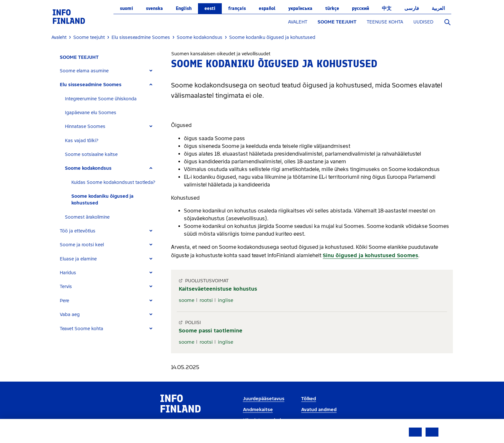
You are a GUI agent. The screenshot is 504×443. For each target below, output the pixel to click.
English (184, 8)
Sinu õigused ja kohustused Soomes (370, 255)
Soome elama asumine (84, 71)
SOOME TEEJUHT (337, 22)
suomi (126, 8)
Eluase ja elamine (78, 259)
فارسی (412, 8)
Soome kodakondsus (88, 168)
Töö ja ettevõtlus (78, 231)
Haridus (68, 273)
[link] (69, 16)
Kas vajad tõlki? (82, 141)
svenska (154, 8)
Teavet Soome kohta (81, 329)
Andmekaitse (258, 410)
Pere (64, 301)
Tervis (66, 287)
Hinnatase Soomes (85, 127)
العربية (438, 8)
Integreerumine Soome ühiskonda (101, 99)
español (267, 8)
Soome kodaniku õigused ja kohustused (102, 200)
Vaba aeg (70, 315)
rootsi (206, 300)
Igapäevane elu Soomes (91, 113)
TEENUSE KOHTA (385, 22)
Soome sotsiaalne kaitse (91, 154)
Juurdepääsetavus (264, 399)
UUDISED (423, 22)
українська (300, 8)
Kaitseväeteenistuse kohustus (218, 289)
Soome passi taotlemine (211, 331)
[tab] (109, 71)
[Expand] (151, 71)
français (237, 8)
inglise (226, 300)
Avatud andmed (319, 410)
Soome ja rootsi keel (82, 245)
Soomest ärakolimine (87, 217)
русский (360, 8)
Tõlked (309, 399)
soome (187, 300)
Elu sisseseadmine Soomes (91, 85)
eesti (210, 8)
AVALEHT (298, 22)
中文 (387, 8)
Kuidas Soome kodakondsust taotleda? (113, 182)
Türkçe (332, 8)
